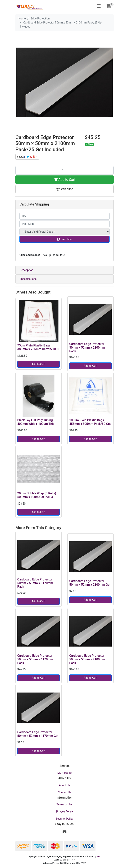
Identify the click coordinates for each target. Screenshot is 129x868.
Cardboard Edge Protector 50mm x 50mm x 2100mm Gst (90, 583)
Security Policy (64, 819)
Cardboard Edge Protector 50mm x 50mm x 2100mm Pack (87, 348)
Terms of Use (65, 804)
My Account (64, 773)
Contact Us (65, 792)
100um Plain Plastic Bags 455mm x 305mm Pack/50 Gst (90, 422)
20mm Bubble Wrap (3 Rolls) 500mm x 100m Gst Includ (37, 495)
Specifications (28, 279)
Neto (99, 857)
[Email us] (64, 832)
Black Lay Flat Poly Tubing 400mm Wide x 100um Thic (36, 422)
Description (26, 270)
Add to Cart (65, 180)
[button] (64, 189)
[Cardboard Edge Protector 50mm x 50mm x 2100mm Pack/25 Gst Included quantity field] (64, 170)
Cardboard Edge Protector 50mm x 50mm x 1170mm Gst (38, 734)
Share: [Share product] (26, 157)
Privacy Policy (64, 812)
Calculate (64, 239)
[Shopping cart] (109, 6)
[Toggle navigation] (99, 6)
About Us (64, 785)
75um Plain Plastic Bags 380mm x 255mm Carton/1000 (38, 347)
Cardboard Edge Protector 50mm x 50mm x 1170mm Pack (35, 583)
